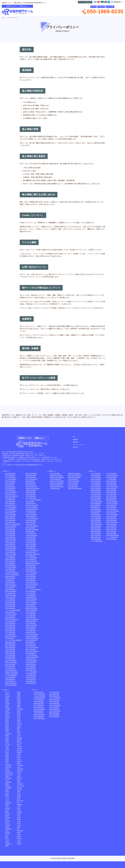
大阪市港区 (8, 803)
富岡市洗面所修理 (31, 476)
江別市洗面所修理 (73, 483)
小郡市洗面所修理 (39, 713)
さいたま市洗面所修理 (32, 550)
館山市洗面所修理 (10, 474)
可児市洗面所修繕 (96, 474)
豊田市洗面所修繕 (111, 528)
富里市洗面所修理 (31, 592)
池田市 (7, 694)
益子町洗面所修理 (31, 676)
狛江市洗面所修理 (10, 522)
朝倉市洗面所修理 (39, 707)
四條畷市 (19, 805)
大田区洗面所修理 (31, 644)
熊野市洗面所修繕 (111, 492)
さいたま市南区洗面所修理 (33, 590)
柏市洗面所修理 (10, 580)
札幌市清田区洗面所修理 (57, 487)
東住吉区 (19, 771)
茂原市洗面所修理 (10, 650)
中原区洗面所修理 (10, 578)
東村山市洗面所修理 (31, 603)
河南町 (19, 795)
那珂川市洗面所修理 (39, 719)
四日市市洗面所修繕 (112, 504)
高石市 (19, 719)
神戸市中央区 (21, 786)
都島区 (7, 784)
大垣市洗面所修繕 (111, 494)
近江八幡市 (20, 709)
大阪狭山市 (8, 844)
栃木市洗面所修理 (10, 665)
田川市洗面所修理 (54, 702)
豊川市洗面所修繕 (111, 491)
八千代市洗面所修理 (31, 655)
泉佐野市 (8, 808)
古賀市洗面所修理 (54, 717)
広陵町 (19, 694)
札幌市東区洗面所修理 (74, 477)
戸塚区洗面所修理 (10, 571)
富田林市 (8, 818)
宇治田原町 (20, 769)
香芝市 (19, 799)
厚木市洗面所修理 (10, 635)
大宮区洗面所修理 (31, 623)
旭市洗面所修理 (10, 485)
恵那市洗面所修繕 (96, 535)
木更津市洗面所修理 (31, 515)
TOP (74, 437)
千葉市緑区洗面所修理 (32, 526)
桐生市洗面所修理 (31, 601)
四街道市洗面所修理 (11, 539)
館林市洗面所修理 (10, 505)
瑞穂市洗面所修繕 (96, 491)
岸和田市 (19, 748)
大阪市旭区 (20, 831)
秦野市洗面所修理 (31, 650)
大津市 (19, 807)
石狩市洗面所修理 (73, 485)
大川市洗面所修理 (39, 700)
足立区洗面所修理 (31, 498)
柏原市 (7, 842)
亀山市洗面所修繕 (96, 498)
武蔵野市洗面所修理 (31, 636)
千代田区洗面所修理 (11, 614)
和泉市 (7, 752)
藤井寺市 (8, 821)
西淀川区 (8, 717)
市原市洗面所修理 (31, 659)
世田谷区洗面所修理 (11, 567)
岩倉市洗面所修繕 (111, 509)
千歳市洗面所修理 (73, 479)
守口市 (19, 825)
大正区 (19, 734)
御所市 (7, 816)
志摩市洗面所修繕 (111, 520)
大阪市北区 (8, 829)
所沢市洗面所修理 (10, 659)
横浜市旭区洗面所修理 (32, 509)
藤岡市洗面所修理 (10, 644)
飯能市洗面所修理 (31, 492)
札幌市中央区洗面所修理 (57, 483)
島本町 (19, 820)
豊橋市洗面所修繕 (111, 500)
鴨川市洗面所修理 (10, 483)
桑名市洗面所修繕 (111, 498)
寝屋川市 (19, 844)
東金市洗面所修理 (31, 653)
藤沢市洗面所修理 (10, 477)
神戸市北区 (20, 801)
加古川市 (19, 743)
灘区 (18, 829)
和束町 (19, 833)
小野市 (19, 758)
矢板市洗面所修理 (31, 670)
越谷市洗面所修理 (31, 560)
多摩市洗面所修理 (31, 496)
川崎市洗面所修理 (31, 605)
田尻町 (7, 805)
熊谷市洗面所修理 (31, 569)
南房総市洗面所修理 (11, 554)
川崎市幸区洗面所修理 (32, 638)
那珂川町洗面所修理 (11, 685)
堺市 (18, 730)
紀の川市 (8, 745)
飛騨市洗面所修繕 (96, 537)
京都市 (19, 704)
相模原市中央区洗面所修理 (13, 524)
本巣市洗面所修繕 (96, 476)
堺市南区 (19, 739)
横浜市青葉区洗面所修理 (33, 554)
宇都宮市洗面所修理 (11, 663)
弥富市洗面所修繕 (96, 515)
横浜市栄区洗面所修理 (32, 505)
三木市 (19, 840)
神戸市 (7, 750)
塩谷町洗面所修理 (31, 681)
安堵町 (19, 842)
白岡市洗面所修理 (10, 498)
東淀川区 (19, 762)
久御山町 (8, 704)
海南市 (19, 713)
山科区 (19, 792)
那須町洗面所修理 (31, 683)
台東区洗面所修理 (31, 537)
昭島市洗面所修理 (10, 653)
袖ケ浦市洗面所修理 (31, 562)
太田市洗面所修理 (31, 520)
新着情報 (75, 440)
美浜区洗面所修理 (10, 552)
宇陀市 (19, 777)
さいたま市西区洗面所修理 (13, 610)
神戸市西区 (8, 778)
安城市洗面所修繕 (111, 507)
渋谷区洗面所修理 (10, 491)
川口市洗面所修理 (10, 556)
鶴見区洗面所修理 (31, 552)
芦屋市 (19, 782)
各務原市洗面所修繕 (96, 524)
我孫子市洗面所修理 (11, 586)
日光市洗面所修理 (31, 666)
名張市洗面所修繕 (111, 517)
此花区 (19, 715)
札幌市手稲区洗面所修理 (75, 476)
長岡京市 (19, 790)
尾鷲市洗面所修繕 (96, 532)
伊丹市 (19, 793)
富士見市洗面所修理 (11, 507)
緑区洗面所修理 (10, 638)
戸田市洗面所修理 (10, 504)
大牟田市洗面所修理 (55, 705)
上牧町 (19, 810)
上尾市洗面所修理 (10, 655)
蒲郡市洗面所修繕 (96, 528)
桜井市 (19, 745)
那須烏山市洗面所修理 (11, 674)
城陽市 (7, 735)
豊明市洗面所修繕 (111, 481)
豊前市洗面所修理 (54, 709)
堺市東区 (19, 812)
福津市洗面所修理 (39, 692)
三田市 (19, 773)
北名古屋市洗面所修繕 (113, 511)
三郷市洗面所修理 (31, 491)
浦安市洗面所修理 (31, 504)
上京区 (7, 840)
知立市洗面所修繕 (96, 519)
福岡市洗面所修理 (54, 700)
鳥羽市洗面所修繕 (96, 522)
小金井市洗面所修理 (31, 507)
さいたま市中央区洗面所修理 (13, 640)
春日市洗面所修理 (39, 717)
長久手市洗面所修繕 (96, 502)
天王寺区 (19, 747)
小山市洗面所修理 (10, 668)
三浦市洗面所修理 (31, 595)
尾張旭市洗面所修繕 (112, 522)
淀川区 (7, 820)
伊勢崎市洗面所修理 (11, 549)
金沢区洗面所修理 (31, 597)
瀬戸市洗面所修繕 (96, 511)
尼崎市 (7, 722)
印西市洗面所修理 (31, 541)
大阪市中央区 (9, 775)
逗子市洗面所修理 (10, 605)
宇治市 (7, 835)
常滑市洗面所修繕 (96, 539)
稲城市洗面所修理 (10, 517)
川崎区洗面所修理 (31, 618)
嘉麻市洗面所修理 (39, 711)
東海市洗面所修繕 (96, 487)
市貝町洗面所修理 (31, 678)
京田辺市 (8, 713)
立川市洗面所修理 (31, 513)
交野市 (19, 818)
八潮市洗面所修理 (31, 543)
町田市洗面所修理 (10, 530)
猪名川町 (19, 750)
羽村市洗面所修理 (10, 535)
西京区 (7, 838)
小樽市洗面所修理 (55, 489)
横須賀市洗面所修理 (11, 661)
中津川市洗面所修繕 (112, 487)
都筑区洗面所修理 (31, 522)
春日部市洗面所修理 (31, 599)
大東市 (7, 737)
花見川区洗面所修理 (11, 526)
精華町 (7, 762)
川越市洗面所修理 (10, 541)
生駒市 (7, 698)
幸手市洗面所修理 (31, 534)
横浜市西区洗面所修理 (32, 530)
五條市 (19, 780)
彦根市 (7, 715)
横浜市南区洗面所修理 (32, 651)
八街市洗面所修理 (31, 616)
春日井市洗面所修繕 (112, 515)
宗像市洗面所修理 (54, 694)
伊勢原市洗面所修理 (11, 636)
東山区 (19, 756)
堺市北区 (19, 788)
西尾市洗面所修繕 (111, 519)
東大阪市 (8, 771)
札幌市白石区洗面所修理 (57, 481)
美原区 (19, 707)
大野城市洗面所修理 (39, 698)
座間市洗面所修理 (10, 494)
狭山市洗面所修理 (10, 509)
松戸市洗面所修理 (31, 614)
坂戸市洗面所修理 (10, 563)
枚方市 (7, 810)
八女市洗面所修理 (54, 692)
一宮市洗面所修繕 (111, 479)
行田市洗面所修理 (10, 582)
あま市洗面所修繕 (111, 474)
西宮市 (19, 696)
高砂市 (19, 827)
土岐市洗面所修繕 (111, 526)
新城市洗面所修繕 (111, 489)
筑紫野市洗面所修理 (39, 715)
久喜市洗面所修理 (10, 558)
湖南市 (19, 692)
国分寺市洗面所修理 (11, 515)
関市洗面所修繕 (95, 507)
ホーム (3, 18)
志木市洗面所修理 (10, 623)
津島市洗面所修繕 (96, 530)
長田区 (19, 808)
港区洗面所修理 (30, 502)
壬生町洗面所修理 (31, 680)
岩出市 (7, 801)
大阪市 (19, 726)
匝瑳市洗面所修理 (10, 562)
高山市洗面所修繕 (111, 513)
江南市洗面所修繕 (96, 534)
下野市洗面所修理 (31, 674)
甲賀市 (7, 732)
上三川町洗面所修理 (11, 676)
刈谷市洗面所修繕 (96, 481)
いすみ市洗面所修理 (11, 479)
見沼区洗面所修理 (31, 627)
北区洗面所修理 (10, 588)
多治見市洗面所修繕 (112, 502)
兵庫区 (7, 743)
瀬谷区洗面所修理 (31, 586)
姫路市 (19, 698)
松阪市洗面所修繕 (96, 479)
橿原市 (19, 741)
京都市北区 (8, 767)
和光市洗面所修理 (10, 550)
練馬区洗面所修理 (31, 633)
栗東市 (7, 705)
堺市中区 (19, 778)
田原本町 (19, 752)
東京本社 (75, 447)
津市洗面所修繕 (95, 513)
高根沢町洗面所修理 (11, 683)
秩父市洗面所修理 (31, 612)
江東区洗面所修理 (31, 524)
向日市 (7, 747)
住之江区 (19, 724)
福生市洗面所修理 (31, 545)
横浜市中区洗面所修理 (11, 620)
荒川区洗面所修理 (31, 567)
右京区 (19, 760)
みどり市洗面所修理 (31, 558)
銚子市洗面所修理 (10, 489)
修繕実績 (75, 442)
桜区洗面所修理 (30, 532)
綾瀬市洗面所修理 (31, 622)
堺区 (18, 803)
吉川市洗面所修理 (31, 593)
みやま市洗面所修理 (55, 698)
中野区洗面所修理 (10, 534)
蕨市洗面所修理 (30, 481)
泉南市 (7, 711)
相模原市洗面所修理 (31, 625)
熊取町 (19, 728)
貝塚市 (7, 790)
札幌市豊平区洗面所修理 (75, 489)
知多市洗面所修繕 (111, 496)
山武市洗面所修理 (31, 511)
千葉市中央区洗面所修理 (12, 575)
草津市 (19, 732)
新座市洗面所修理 (10, 629)
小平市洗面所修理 (10, 599)
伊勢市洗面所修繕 (111, 534)
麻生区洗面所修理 (31, 485)
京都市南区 (20, 765)
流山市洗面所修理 (10, 601)
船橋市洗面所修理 (10, 590)
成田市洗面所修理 (10, 625)
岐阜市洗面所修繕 (111, 483)
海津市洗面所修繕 (96, 489)
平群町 (19, 722)
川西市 (7, 831)
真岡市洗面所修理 (31, 668)
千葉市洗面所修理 (10, 565)
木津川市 (8, 696)
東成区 (7, 760)
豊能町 (19, 711)
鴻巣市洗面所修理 (10, 537)
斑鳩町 (19, 702)
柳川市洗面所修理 (54, 715)
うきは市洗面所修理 (39, 696)
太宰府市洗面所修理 (55, 711)
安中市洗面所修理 (10, 622)
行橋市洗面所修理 (39, 702)
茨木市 (19, 816)
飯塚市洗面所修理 (54, 713)
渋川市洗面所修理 (31, 631)
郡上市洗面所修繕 (96, 492)
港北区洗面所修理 (31, 547)
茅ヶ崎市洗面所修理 (31, 661)
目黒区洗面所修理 (31, 607)
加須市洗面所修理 (10, 547)
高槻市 (7, 719)
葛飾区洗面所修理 (31, 571)
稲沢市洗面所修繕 (111, 524)
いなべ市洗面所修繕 (96, 541)
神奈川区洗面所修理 (11, 492)
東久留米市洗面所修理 (11, 573)
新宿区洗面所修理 (10, 651)
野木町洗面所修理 (10, 681)
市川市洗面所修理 (10, 633)
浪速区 (19, 754)
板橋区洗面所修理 (31, 483)
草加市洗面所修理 (10, 476)
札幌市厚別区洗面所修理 (57, 477)
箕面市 (7, 756)
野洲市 (7, 700)
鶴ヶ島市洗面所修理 (31, 640)
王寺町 (7, 780)
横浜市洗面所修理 (10, 657)
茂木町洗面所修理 (10, 678)
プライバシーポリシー (13, 18)
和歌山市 (19, 737)
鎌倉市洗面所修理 (10, 603)
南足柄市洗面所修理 (31, 608)
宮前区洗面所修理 (31, 565)
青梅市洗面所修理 (10, 577)
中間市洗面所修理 (54, 704)
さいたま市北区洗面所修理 (33, 500)
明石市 (7, 726)
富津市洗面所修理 (10, 608)
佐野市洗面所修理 (31, 665)
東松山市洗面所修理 (31, 474)
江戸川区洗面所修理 (11, 511)
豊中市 (7, 692)
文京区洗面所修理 (31, 575)
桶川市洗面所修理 (10, 593)
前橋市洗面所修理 (10, 545)
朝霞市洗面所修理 (10, 528)
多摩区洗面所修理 (10, 481)
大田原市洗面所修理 (11, 670)
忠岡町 (7, 827)
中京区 (19, 735)
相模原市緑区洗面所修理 (33, 489)
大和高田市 (8, 765)
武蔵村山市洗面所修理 (32, 620)
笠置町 (19, 705)
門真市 (19, 814)
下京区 (19, 821)
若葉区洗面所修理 (31, 588)
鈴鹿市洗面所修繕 (111, 505)
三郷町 (7, 748)
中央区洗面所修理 (31, 539)
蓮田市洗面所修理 (10, 631)
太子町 (7, 799)
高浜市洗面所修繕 (111, 539)
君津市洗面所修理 (31, 517)
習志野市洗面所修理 (11, 595)
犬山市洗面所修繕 (96, 485)
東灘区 (7, 812)
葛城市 (7, 754)
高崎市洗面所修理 (10, 612)
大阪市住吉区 (9, 773)
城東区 (7, 707)
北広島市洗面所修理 (55, 479)
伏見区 (7, 724)
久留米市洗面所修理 (39, 694)
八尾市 (7, 807)
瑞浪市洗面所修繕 (96, 526)
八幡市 (7, 777)
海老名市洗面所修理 (31, 610)
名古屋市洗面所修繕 (112, 476)
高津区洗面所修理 (31, 477)
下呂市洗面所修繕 (96, 477)
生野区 (7, 792)
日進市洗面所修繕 (96, 509)
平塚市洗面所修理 (10, 627)
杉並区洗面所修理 (10, 502)
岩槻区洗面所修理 (31, 629)
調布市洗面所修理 (10, 520)
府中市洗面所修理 (31, 556)
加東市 (7, 730)
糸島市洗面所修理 (54, 696)
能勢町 (7, 702)
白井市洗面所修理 (10, 616)
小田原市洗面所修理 (31, 535)
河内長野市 (20, 784)
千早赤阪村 (8, 788)
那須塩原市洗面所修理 (11, 672)
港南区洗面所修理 (10, 642)
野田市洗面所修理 (31, 577)
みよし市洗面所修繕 (112, 537)
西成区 (7, 741)
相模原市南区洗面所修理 (33, 563)
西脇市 (7, 728)
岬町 (6, 836)
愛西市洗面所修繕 (111, 530)
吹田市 (7, 720)
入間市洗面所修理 (31, 549)
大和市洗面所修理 (10, 543)
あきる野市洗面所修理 (32, 635)
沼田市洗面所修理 (10, 618)
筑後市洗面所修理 (39, 704)
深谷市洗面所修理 (10, 532)
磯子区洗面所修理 (31, 528)
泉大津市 (8, 814)
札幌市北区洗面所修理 (56, 476)
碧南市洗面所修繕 (111, 532)
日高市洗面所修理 (31, 494)
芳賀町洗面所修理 (10, 680)
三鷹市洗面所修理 (10, 597)
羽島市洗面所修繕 (111, 477)
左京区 (19, 767)
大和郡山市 (8, 734)
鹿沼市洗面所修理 (10, 666)
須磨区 (7, 846)
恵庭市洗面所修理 (73, 487)
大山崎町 (8, 709)
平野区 (7, 758)
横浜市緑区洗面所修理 (32, 584)
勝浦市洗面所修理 (10, 519)
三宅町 (19, 775)
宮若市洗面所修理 (54, 707)
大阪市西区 (8, 782)
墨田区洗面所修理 (10, 513)
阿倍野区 (8, 825)
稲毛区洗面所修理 (10, 487)
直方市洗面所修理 (39, 705)
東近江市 (19, 838)
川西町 (7, 793)
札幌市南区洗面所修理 (56, 485)
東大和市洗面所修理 (31, 487)
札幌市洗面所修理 (55, 474)
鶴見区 (19, 797)
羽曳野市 (8, 786)
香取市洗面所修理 (10, 648)
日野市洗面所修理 (10, 607)
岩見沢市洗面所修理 (74, 481)
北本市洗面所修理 (31, 582)
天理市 (19, 835)
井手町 (19, 823)
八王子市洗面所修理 (31, 573)
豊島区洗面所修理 (10, 560)
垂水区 (7, 769)
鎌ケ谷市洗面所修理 (31, 479)
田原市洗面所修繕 (96, 504)
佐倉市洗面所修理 (31, 578)
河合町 (7, 823)
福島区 (19, 700)
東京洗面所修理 (30, 642)
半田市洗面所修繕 (96, 517)
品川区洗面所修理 (10, 569)
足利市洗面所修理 (31, 663)
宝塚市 (19, 720)
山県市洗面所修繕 (96, 494)
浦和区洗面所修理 (31, 580)
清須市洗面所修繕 (96, 500)
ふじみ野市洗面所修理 (32, 519)
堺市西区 (8, 833)
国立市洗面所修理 (10, 646)
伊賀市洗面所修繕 (96, 496)
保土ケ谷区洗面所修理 (32, 648)
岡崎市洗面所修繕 (96, 505)
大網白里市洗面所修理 (32, 657)
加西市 (19, 763)
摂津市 (19, 717)
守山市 (7, 797)
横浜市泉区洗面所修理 (11, 496)
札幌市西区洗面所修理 (74, 474)
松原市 (19, 836)
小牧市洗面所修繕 (96, 483)
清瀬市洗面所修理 (10, 584)
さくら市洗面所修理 (31, 672)
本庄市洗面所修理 (31, 646)
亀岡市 (7, 739)
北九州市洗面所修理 (39, 709)
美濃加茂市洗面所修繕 (113, 535)
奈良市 (7, 763)
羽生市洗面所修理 (10, 500)
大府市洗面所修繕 (111, 485)
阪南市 (7, 795)
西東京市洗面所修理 (11, 592)
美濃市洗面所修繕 (96, 520)
